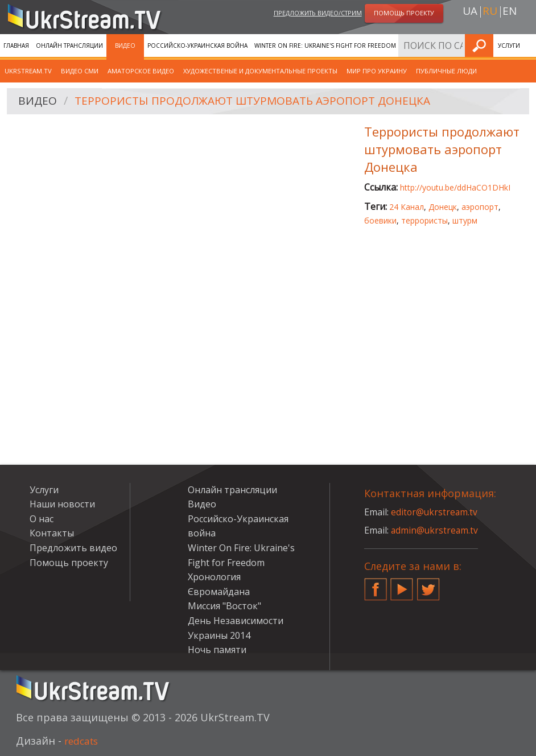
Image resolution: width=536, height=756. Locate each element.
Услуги (44, 490)
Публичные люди (446, 71)
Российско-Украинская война (197, 46)
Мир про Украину (377, 71)
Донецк (443, 207)
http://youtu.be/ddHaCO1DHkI (455, 187)
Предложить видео (73, 548)
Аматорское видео (141, 71)
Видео (125, 46)
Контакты (52, 533)
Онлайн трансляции (69, 46)
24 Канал (407, 207)
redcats (83, 741)
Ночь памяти (217, 650)
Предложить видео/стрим (318, 13)
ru (490, 12)
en (510, 12)
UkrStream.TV (28, 71)
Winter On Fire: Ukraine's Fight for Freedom (325, 46)
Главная (16, 46)
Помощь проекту (69, 563)
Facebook (376, 585)
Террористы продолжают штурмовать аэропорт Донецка (260, 102)
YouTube (402, 585)
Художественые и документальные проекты (260, 71)
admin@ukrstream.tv (435, 530)
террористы (424, 220)
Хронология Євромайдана (447, 46)
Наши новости (62, 504)
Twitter (428, 585)
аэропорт (480, 207)
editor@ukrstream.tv (435, 512)
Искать (524, 45)
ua (470, 12)
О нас (42, 519)
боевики (380, 220)
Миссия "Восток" (224, 606)
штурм (465, 220)
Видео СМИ (80, 71)
